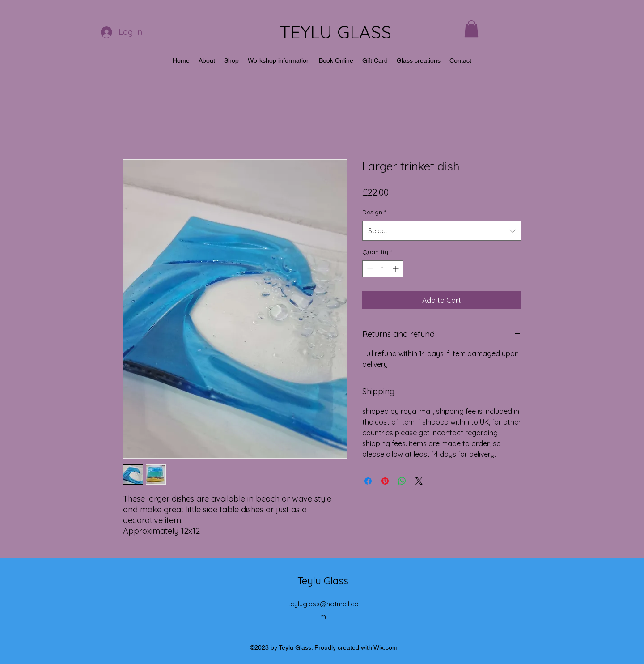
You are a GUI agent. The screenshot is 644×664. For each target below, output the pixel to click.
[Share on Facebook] (368, 481)
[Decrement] (369, 269)
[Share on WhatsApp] (402, 481)
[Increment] (396, 269)
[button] (471, 29)
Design (374, 212)
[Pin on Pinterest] (385, 481)
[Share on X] (419, 481)
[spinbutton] (383, 269)
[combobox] (442, 231)
